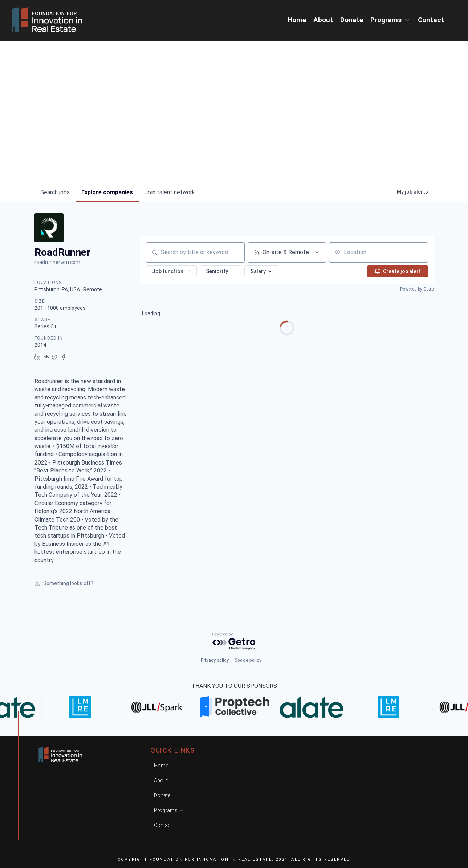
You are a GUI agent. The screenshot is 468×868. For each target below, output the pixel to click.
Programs (390, 20)
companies (107, 192)
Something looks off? (64, 583)
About (323, 20)
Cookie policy (248, 660)
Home (297, 20)
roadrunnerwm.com (57, 262)
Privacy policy (215, 660)
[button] (171, 271)
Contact (431, 20)
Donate (352, 20)
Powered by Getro (417, 289)
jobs (55, 192)
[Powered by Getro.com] (234, 642)
